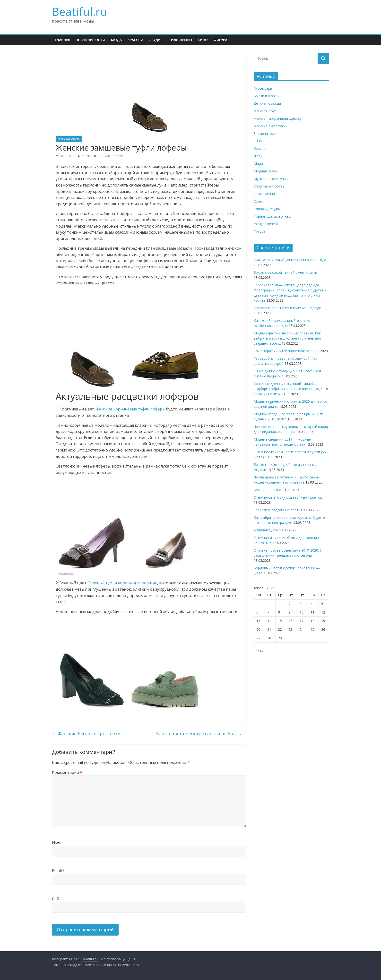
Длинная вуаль (266, 530)
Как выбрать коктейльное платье (282, 351)
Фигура (220, 40)
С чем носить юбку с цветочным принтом (288, 497)
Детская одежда (267, 103)
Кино (203, 40)
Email (58, 871)
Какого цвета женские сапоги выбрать (201, 733)
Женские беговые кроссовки (86, 733)
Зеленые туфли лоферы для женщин (123, 583)
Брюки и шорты (266, 96)
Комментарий (67, 772)
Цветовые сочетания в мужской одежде (287, 308)
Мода (116, 40)
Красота (135, 40)
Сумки (259, 201)
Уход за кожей (266, 224)
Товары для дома (268, 209)
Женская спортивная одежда (278, 118)
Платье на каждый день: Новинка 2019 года (290, 260)
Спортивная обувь (269, 186)
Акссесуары (263, 88)
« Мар (259, 650)
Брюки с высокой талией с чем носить (285, 272)
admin (87, 156)
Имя (58, 843)
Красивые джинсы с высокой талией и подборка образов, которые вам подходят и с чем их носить (291, 389)
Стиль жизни (179, 40)
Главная (63, 40)
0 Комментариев (108, 156)
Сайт (57, 899)
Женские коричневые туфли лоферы (131, 409)
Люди (155, 40)
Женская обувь (69, 139)
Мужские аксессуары (271, 179)
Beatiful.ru (80, 11)
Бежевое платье (267, 490)
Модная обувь (266, 171)
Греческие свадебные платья (278, 510)
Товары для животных (272, 216)
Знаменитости (91, 40)
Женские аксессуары (270, 126)
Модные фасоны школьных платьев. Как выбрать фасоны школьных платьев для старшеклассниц (287, 338)
